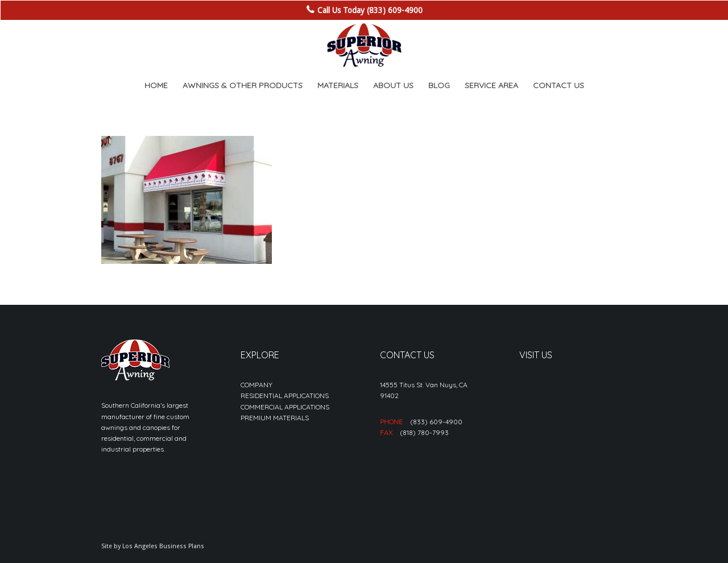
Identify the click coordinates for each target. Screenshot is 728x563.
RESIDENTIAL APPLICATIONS (285, 396)
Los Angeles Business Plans (163, 546)
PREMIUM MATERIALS (275, 418)
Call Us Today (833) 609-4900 (370, 10)
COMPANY (257, 385)
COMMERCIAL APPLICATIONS (285, 407)
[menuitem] (156, 85)
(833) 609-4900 (436, 422)
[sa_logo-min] (364, 45)
